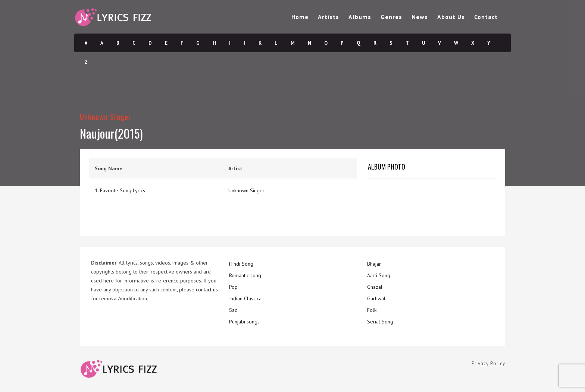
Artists (329, 17)
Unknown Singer (106, 116)
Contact (486, 17)
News (420, 17)
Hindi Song (241, 264)
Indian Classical (246, 298)
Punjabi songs (244, 322)
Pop (233, 287)
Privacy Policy (488, 363)
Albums (360, 17)
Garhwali (377, 298)
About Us (451, 17)
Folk (372, 310)
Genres (391, 17)
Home (300, 17)
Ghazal (375, 287)
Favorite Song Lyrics (123, 190)
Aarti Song (379, 275)
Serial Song (380, 322)
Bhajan (374, 264)
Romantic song (245, 275)
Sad (233, 310)
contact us (207, 290)
